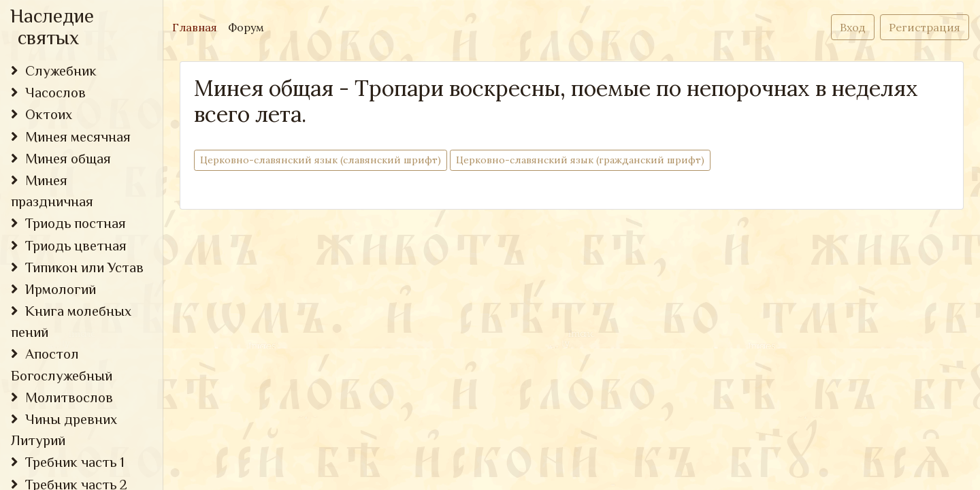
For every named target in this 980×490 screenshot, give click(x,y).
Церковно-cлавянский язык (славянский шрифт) (321, 160)
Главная (197, 26)
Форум (246, 27)
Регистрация (925, 27)
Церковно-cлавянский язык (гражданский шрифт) (580, 160)
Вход (853, 27)
